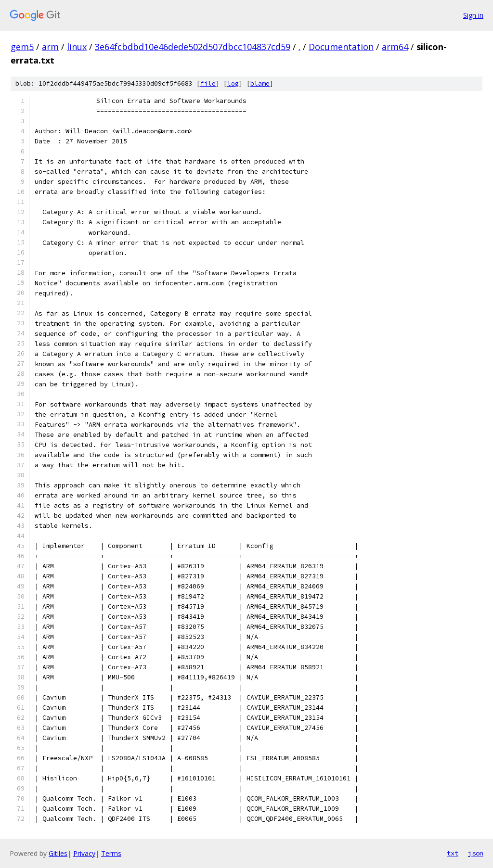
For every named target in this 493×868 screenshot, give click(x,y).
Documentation (341, 47)
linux (77, 47)
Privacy (84, 853)
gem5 (22, 47)
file (208, 83)
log (233, 83)
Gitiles (58, 853)
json (476, 853)
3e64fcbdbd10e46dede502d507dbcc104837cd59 (193, 47)
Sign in (473, 15)
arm (50, 47)
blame (260, 83)
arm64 (395, 47)
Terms (111, 853)
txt (453, 853)
